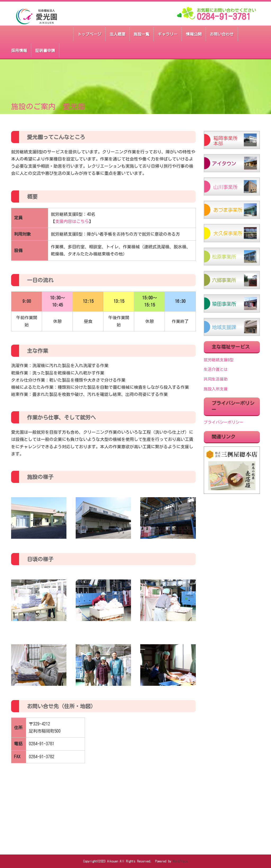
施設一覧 (142, 34)
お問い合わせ (222, 34)
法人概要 (118, 34)
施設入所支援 (216, 389)
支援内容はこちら (72, 221)
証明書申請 (45, 51)
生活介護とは (216, 369)
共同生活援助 (216, 379)
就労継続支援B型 (219, 360)
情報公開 (194, 34)
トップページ (89, 34)
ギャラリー (168, 34)
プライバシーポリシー (224, 422)
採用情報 (19, 51)
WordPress (180, 861)
